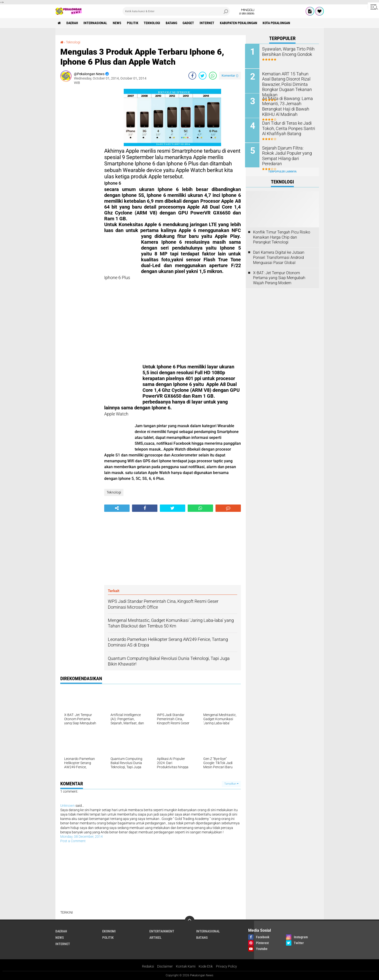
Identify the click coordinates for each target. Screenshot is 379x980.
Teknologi (153, 23)
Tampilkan (231, 784)
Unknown (67, 806)
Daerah (72, 23)
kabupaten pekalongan (240, 23)
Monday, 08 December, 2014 (82, 837)
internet (208, 23)
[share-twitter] (203, 76)
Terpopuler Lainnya (282, 171)
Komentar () (230, 76)
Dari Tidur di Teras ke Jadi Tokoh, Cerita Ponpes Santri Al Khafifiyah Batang (289, 128)
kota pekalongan (278, 23)
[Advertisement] (80, 162)
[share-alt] (117, 508)
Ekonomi (109, 931)
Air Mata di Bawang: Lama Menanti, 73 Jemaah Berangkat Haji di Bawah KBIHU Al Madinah (286, 106)
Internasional (96, 23)
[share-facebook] (192, 76)
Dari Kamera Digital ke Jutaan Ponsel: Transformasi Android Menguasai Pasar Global (279, 257)
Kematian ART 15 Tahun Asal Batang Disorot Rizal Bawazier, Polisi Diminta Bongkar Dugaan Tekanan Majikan (289, 81)
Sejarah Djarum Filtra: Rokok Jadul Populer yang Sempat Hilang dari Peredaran (287, 152)
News (118, 23)
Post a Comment (73, 841)
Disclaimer (165, 966)
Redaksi (148, 966)
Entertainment (162, 931)
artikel (155, 938)
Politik (133, 23)
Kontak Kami (186, 966)
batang (172, 23)
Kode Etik (206, 966)
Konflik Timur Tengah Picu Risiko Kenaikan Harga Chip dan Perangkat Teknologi (282, 237)
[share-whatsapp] (213, 76)
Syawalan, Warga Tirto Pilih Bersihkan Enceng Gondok (287, 51)
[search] (176, 11)
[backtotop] (190, 921)
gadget (189, 23)
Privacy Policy (226, 966)
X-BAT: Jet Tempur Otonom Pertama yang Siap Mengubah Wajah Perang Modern (279, 277)
